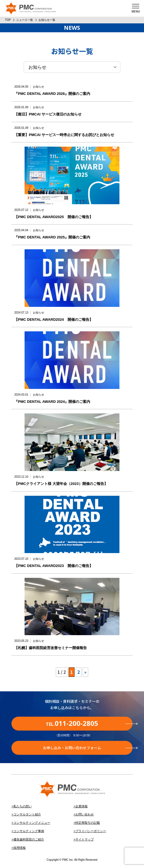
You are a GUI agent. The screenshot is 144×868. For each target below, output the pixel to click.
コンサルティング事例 (29, 831)
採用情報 (20, 848)
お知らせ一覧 (47, 20)
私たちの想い (23, 806)
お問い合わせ (85, 814)
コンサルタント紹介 (27, 814)
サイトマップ (85, 839)
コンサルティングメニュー (32, 823)
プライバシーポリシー (91, 831)
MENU (136, 11)
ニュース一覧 (25, 20)
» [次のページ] (85, 672)
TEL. (89, 723)
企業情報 (81, 806)
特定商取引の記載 (88, 823)
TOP (8, 20)
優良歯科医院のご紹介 (29, 839)
